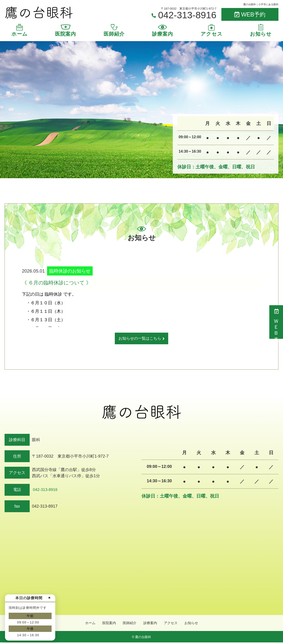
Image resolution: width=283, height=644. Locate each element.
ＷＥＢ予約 (276, 322)
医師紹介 (114, 34)
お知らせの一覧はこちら (140, 339)
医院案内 (66, 34)
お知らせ (261, 34)
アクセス (212, 34)
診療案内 (162, 34)
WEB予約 (250, 14)
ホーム (20, 34)
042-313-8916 (45, 490)
